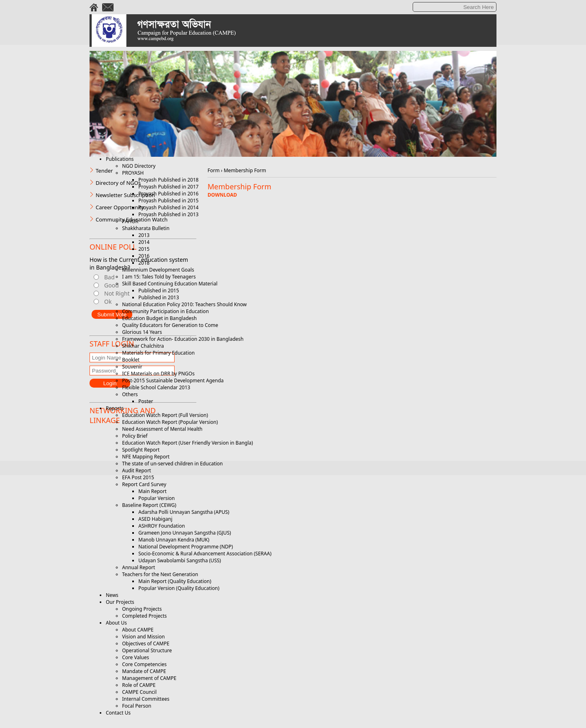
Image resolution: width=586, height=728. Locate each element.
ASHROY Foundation (162, 526)
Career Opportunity (120, 207)
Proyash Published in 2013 (168, 214)
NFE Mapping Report (146, 457)
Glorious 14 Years (142, 332)
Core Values (136, 657)
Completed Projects (144, 616)
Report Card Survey (144, 484)
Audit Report (137, 470)
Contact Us (118, 713)
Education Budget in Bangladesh (159, 318)
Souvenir (132, 367)
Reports (115, 408)
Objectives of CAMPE (146, 644)
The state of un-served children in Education (173, 464)
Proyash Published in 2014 (168, 207)
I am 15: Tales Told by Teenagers (159, 277)
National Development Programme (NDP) (186, 547)
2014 (144, 242)
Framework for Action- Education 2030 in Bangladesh (183, 339)
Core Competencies (144, 664)
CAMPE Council (139, 692)
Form (214, 170)
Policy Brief (135, 436)
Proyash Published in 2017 (168, 187)
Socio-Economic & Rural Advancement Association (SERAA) (205, 554)
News (112, 595)
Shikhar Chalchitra (143, 346)
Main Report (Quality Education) (175, 581)
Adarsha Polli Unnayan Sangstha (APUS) (184, 512)
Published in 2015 (159, 291)
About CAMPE (138, 630)
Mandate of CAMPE (144, 671)
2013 (144, 235)
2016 (144, 256)
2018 (144, 263)
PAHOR (130, 221)
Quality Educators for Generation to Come (170, 325)
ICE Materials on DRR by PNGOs (158, 374)
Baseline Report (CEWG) (149, 505)
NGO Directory (139, 166)
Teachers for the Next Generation (160, 574)
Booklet (131, 360)
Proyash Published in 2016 (168, 194)
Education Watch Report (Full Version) (165, 415)
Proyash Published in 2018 (168, 180)
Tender (104, 171)
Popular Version (156, 498)
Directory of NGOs (118, 183)
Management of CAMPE (149, 678)
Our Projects (120, 602)
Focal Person (137, 706)
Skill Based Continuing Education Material (170, 284)
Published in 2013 (159, 297)
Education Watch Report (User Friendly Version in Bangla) (188, 443)
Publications (120, 159)
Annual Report (139, 567)
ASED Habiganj (155, 519)
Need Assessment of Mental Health (162, 429)
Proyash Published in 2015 (168, 201)
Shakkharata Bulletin (146, 228)
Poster (146, 401)
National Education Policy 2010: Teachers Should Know (184, 304)
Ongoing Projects (142, 609)
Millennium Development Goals (158, 270)
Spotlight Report (141, 450)
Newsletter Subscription (125, 195)
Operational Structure (147, 650)
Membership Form (245, 170)
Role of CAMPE (139, 685)
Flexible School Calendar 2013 (156, 387)
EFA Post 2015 (138, 477)
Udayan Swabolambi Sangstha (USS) (180, 560)
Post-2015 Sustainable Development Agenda (173, 380)
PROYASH (133, 173)
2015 (144, 249)
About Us (116, 623)
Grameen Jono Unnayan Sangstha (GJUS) (185, 533)
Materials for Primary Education (158, 353)
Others (130, 394)
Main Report (152, 491)
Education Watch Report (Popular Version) (170, 422)
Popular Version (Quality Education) (179, 588)
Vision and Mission (143, 637)
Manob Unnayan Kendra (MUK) (174, 540)
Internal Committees (146, 699)
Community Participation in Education (165, 311)
